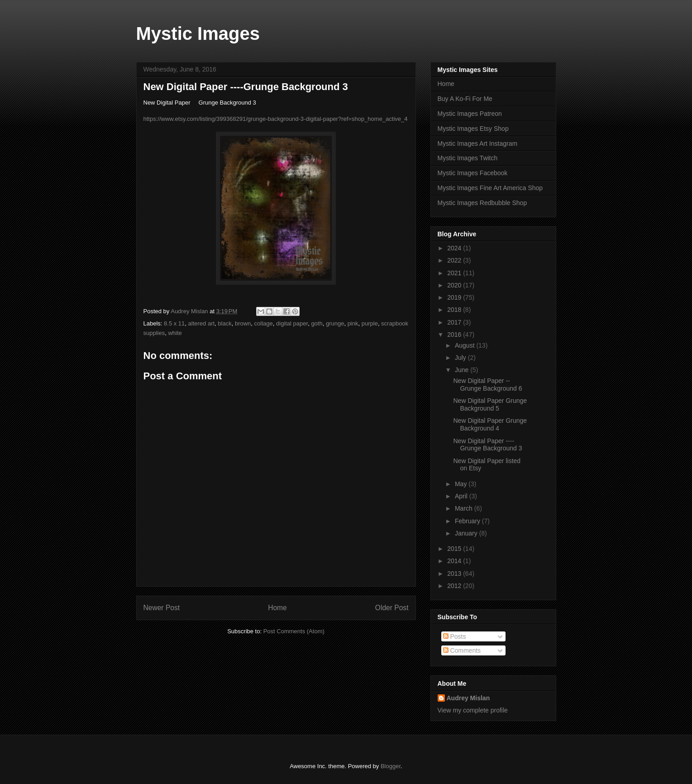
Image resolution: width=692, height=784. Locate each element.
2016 (455, 335)
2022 (455, 260)
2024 (455, 248)
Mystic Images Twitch (468, 158)
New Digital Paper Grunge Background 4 (490, 424)
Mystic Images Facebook (473, 173)
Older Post (392, 608)
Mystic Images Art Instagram (478, 143)
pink (353, 323)
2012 (455, 586)
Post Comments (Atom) (294, 631)
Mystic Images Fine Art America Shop (490, 188)
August (465, 345)
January (467, 533)
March (465, 508)
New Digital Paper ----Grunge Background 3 (487, 445)
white (175, 333)
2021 (455, 273)
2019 (455, 297)
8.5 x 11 (174, 323)
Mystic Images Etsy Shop (473, 129)
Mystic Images (198, 33)
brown (243, 323)
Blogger (391, 766)
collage (264, 323)
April (462, 496)
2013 (455, 574)
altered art (202, 323)
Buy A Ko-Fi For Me (465, 99)
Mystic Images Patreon (470, 114)
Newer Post (162, 608)
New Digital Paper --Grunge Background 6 (487, 385)
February (468, 521)
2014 (455, 561)
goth (317, 323)
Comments (462, 650)
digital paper (292, 323)
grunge (335, 323)
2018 (455, 310)
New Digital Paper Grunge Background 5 (490, 404)
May (462, 484)
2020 (455, 285)
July (461, 358)
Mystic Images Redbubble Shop (482, 203)
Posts (455, 636)
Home (277, 608)
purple (370, 323)
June (463, 370)
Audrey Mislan (468, 698)
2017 (455, 322)
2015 (455, 549)
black (224, 323)
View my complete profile (473, 710)
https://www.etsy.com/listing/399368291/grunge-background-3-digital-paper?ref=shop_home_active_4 (276, 119)
